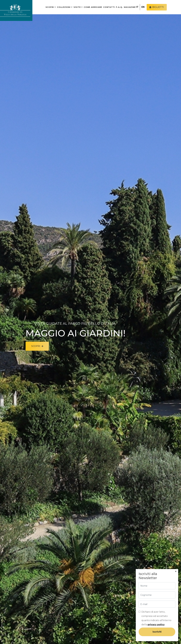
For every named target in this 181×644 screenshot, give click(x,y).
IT (137, 7)
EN (143, 7)
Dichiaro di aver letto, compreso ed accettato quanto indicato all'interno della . (156, 618)
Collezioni (64, 7)
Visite (77, 7)
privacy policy (156, 625)
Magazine (130, 7)
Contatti (109, 7)
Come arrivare (93, 7)
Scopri (50, 7)
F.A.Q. (119, 7)
